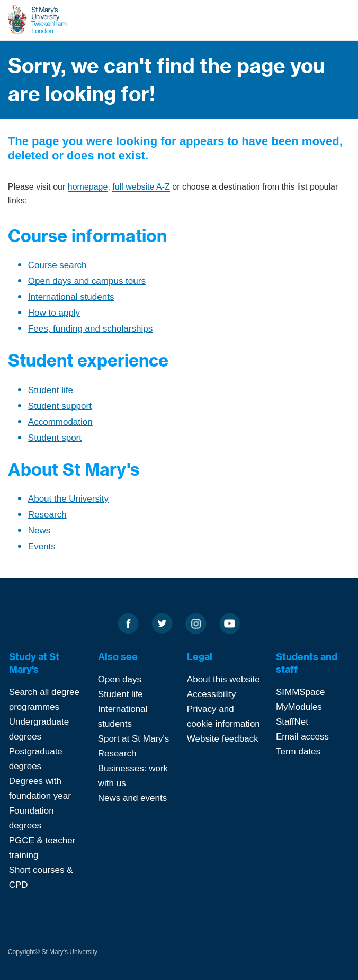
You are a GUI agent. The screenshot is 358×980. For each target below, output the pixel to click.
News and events (132, 798)
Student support (60, 406)
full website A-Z (141, 187)
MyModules (299, 707)
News (39, 531)
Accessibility (212, 694)
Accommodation (60, 422)
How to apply (54, 313)
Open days (120, 679)
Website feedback (223, 739)
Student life (51, 390)
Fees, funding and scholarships (90, 329)
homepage (88, 187)
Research (47, 515)
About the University (68, 499)
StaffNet (292, 722)
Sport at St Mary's (134, 739)
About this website (223, 679)
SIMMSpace (301, 692)
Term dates (298, 751)
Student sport (55, 438)
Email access (302, 737)
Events (42, 546)
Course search (57, 265)
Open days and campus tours (87, 281)
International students (71, 297)
